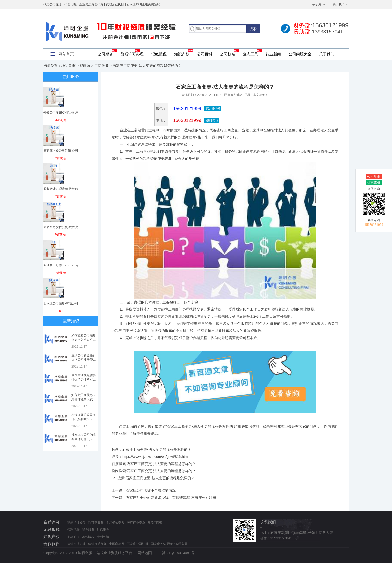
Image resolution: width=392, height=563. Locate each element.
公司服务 (105, 54)
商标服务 (73, 537)
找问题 (85, 66)
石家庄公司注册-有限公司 (61, 303)
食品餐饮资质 (115, 523)
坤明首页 (68, 66)
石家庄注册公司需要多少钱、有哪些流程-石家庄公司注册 (171, 498)
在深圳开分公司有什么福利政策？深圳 (84, 419)
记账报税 (159, 54)
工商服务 (101, 66)
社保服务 (103, 530)
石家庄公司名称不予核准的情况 (151, 490)
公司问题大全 (300, 54)
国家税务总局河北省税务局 (169, 544)
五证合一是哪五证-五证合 (61, 265)
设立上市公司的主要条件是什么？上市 (84, 439)
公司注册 (374, 177)
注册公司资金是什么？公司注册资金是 (84, 360)
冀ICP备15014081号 (178, 553)
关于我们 (339, 4)
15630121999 (186, 120)
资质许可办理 (132, 54)
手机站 (317, 4)
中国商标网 (117, 544)
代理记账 (73, 530)
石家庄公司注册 (138, 544)
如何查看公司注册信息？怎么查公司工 (84, 340)
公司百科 (205, 54)
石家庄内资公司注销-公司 (61, 151)
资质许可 (52, 522)
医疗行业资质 (136, 523)
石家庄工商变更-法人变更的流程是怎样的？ (161, 464)
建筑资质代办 (97, 544)
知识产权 (182, 54)
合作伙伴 (52, 544)
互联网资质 (155, 523)
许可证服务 (96, 523)
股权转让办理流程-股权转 (61, 189)
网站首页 (66, 54)
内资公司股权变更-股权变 (61, 227)
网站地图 (145, 553)
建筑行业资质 (77, 523)
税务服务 (88, 530)
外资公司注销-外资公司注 (61, 112)
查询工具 (250, 54)
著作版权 (88, 537)
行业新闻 (273, 54)
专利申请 (103, 537)
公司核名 (228, 54)
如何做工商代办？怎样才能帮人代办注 (84, 399)
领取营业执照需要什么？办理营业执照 (84, 379)
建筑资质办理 (77, 544)
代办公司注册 (53, 4)
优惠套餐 (374, 183)
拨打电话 (212, 120)
